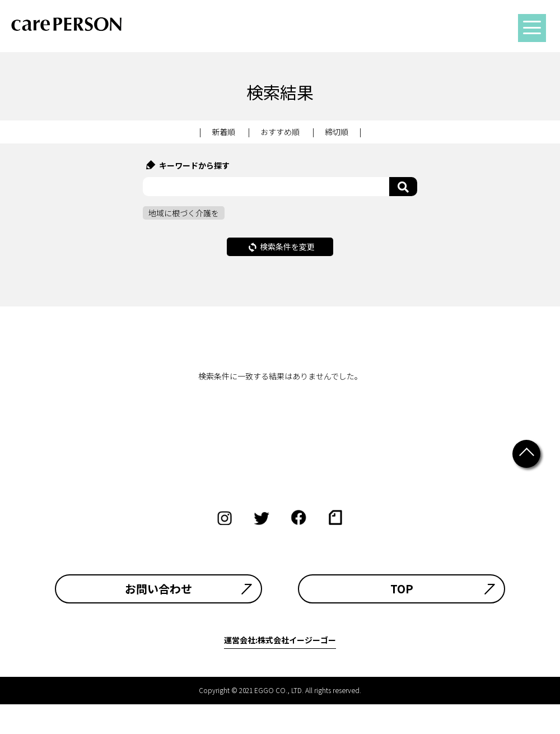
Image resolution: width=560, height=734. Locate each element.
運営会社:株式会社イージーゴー (280, 640)
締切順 (337, 132)
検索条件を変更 (282, 247)
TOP (402, 589)
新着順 (223, 132)
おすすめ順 (280, 132)
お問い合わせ (158, 589)
